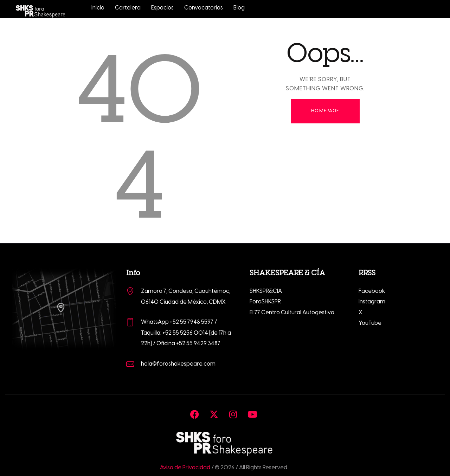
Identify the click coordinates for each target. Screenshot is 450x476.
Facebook (372, 291)
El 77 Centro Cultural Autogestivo (292, 313)
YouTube (370, 323)
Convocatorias (204, 8)
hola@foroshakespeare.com (178, 364)
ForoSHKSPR (265, 302)
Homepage (325, 111)
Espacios (162, 8)
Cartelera (128, 8)
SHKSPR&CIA (266, 291)
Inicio (98, 8)
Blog (239, 8)
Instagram (372, 302)
